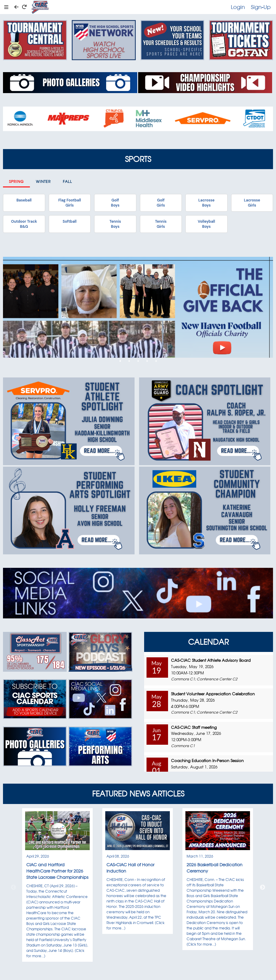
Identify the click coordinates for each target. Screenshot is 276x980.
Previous (13, 888)
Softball (70, 222)
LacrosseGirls (252, 203)
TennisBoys (115, 224)
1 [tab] (120, 361)
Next (263, 888)
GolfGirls (161, 203)
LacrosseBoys (206, 203)
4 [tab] (147, 361)
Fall (67, 182)
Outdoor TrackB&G (24, 224)
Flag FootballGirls (70, 203)
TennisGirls (161, 224)
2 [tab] (129, 361)
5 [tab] (156, 361)
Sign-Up (261, 7)
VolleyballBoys (206, 224)
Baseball (24, 200)
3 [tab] (138, 361)
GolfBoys (115, 203)
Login (238, 7)
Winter (43, 182)
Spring (16, 182)
